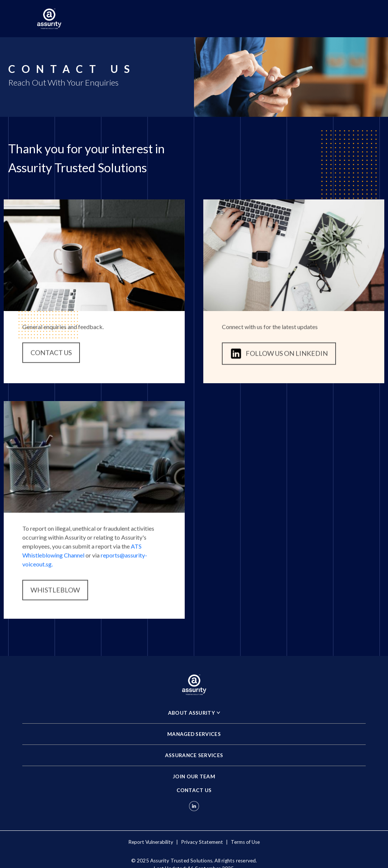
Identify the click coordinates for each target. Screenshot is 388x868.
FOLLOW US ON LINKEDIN (279, 356)
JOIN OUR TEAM (194, 776)
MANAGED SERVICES (194, 734)
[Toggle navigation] (340, 19)
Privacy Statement (202, 842)
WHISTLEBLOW (55, 592)
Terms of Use (245, 842)
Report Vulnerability (151, 842)
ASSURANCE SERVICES (194, 755)
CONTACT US (51, 355)
